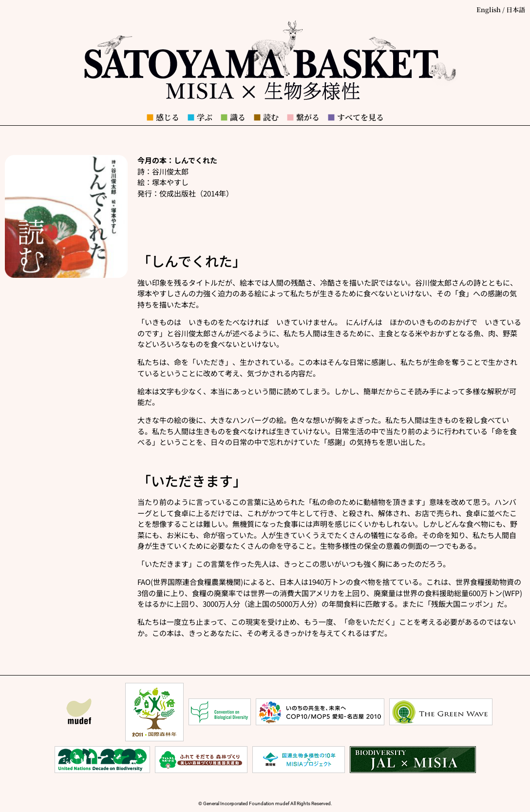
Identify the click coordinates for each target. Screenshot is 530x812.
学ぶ (200, 117)
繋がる (303, 117)
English (489, 10)
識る (233, 117)
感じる (163, 117)
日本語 (516, 10)
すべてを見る (356, 117)
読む (266, 117)
